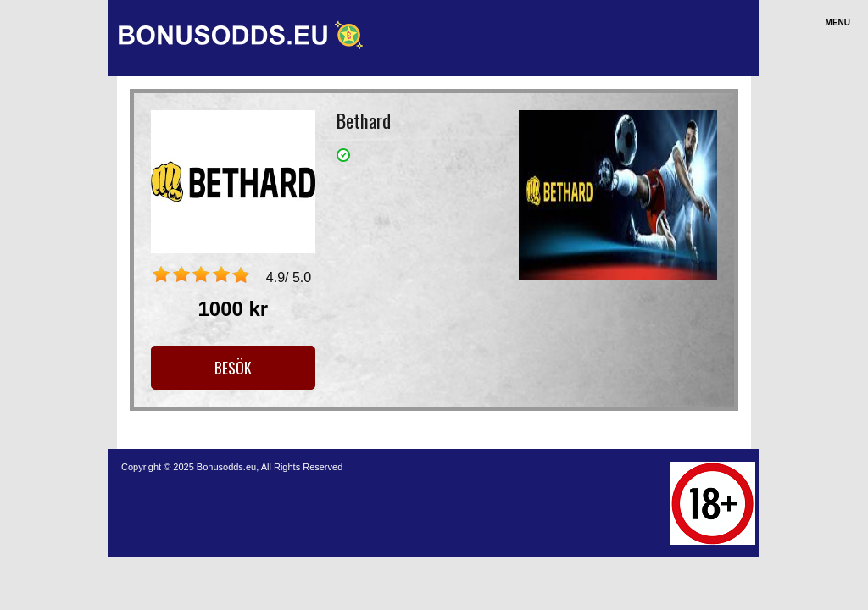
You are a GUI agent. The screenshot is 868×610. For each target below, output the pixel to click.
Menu (838, 22)
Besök (233, 368)
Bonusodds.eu (226, 467)
